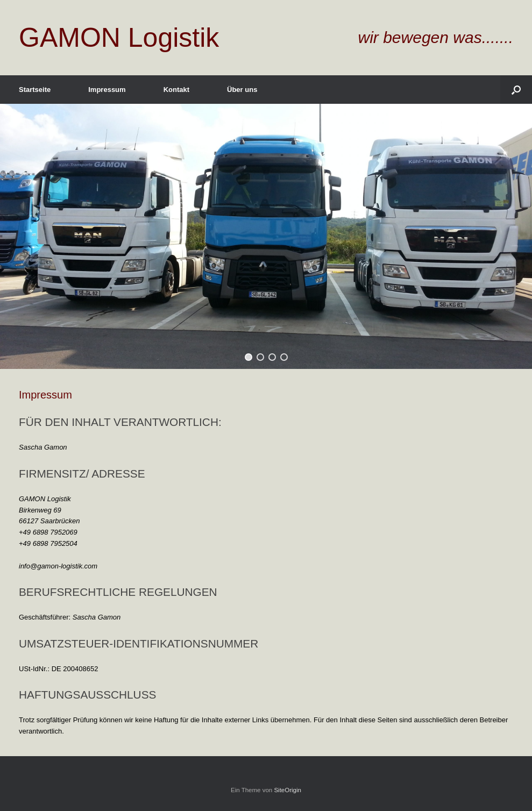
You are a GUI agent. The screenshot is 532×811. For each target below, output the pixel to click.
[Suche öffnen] (516, 90)
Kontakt (176, 90)
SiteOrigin (288, 790)
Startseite (35, 90)
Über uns (242, 90)
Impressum (107, 90)
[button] (249, 357)
